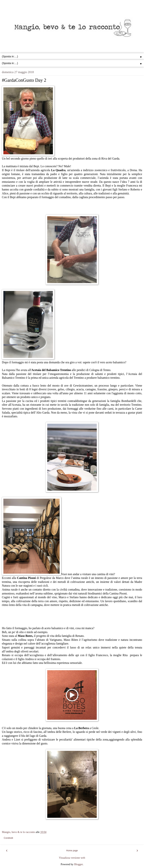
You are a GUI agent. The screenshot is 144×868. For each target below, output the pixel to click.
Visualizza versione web (72, 858)
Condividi (8, 838)
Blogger (78, 864)
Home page (72, 851)
